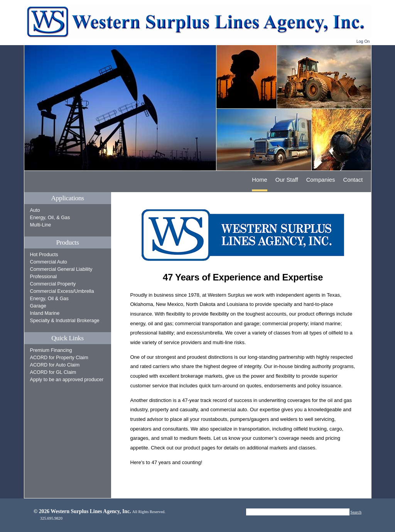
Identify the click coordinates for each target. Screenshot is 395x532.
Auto (35, 210)
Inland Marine (45, 313)
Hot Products (44, 255)
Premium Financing (51, 350)
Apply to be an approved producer (67, 380)
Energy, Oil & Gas (49, 299)
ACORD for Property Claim (59, 358)
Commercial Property (53, 284)
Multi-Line (41, 225)
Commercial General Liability (61, 269)
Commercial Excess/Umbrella (62, 291)
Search (356, 512)
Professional (44, 277)
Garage (38, 306)
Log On (363, 41)
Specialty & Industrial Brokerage (65, 321)
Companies (321, 180)
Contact (353, 180)
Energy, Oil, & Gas (50, 218)
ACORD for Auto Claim (55, 365)
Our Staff (287, 180)
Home (259, 180)
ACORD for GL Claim (53, 372)
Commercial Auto (49, 262)
